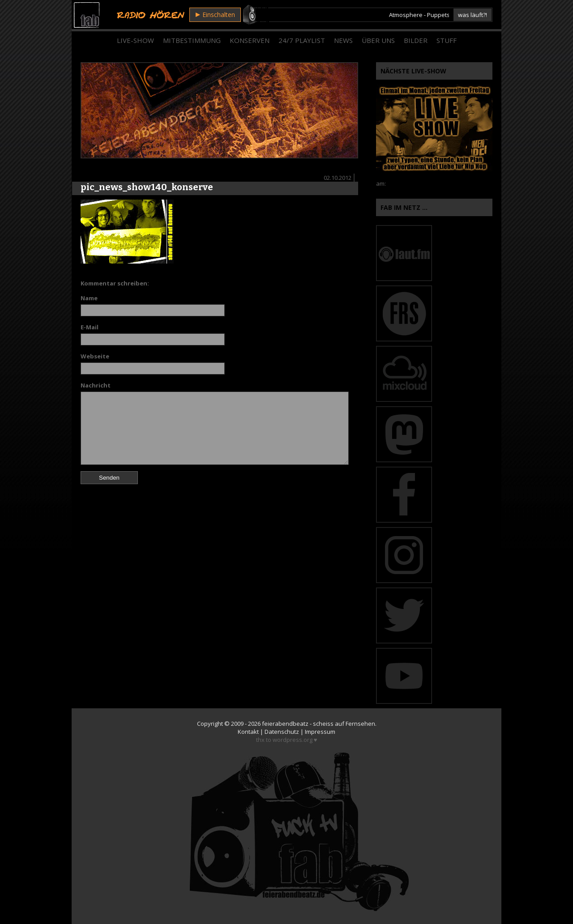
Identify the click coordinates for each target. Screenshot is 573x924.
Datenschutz (282, 732)
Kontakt (248, 732)
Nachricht (96, 385)
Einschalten (215, 15)
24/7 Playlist (302, 40)
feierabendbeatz (285, 724)
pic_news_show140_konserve (147, 187)
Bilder (416, 40)
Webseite (95, 356)
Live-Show (135, 40)
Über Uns (378, 40)
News (343, 40)
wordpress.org (293, 740)
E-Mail (90, 327)
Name (89, 298)
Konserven (250, 40)
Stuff (447, 40)
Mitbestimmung (192, 40)
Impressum (320, 732)
